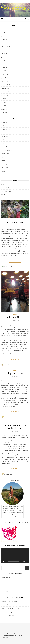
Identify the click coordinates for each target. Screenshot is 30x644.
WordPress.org (5, 195)
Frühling (4, 133)
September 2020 (6, 92)
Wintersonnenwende (12, 601)
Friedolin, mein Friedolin (13, 608)
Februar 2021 (5, 74)
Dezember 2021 (6, 46)
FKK (2, 584)
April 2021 (4, 67)
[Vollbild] (27, 562)
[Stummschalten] (24, 562)
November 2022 (6, 29)
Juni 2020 (4, 102)
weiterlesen (15, 261)
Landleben (20, 634)
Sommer (4, 161)
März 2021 (4, 71)
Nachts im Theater (15, 317)
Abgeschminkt (15, 223)
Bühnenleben (11, 636)
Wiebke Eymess (8, 266)
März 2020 (4, 113)
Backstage (4, 126)
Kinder (3, 143)
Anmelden (4, 184)
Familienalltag (5, 636)
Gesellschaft (5, 136)
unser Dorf (4, 164)
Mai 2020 (4, 106)
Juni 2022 (4, 36)
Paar (3, 157)
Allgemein (4, 122)
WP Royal (19, 641)
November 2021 (6, 50)
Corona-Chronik (6, 129)
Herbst (3, 140)
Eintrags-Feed (5, 188)
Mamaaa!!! (4, 147)
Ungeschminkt (15, 373)
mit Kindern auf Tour (7, 150)
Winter (3, 175)
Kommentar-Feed (6, 191)
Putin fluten (5, 591)
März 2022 (4, 43)
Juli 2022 (4, 32)
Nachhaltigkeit (5, 154)
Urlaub (3, 171)
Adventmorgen (9, 612)
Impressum (4, 634)
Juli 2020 (4, 99)
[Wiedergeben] (3, 562)
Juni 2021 (4, 60)
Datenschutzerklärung (12, 634)
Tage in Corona (15, 9)
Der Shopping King (9, 615)
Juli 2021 (4, 57)
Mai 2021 (4, 64)
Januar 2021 (5, 78)
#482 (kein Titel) (19, 636)
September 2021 (6, 53)
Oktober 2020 (5, 88)
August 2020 (5, 95)
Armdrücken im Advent (8, 578)
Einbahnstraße (5, 581)
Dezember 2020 (6, 81)
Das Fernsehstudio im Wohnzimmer (15, 427)
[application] (15, 556)
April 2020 (4, 109)
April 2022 (4, 39)
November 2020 (6, 85)
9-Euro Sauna (5, 588)
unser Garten (5, 168)
